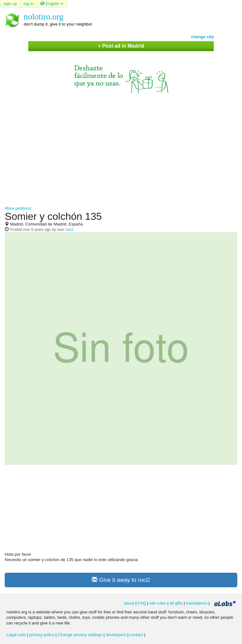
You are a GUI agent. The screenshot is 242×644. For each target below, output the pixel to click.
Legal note (16, 635)
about (129, 603)
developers (116, 635)
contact (136, 635)
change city (202, 37)
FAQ (142, 603)
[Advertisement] (121, 146)
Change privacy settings (80, 635)
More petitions (18, 208)
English (52, 4)
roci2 (69, 230)
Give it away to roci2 (121, 580)
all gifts (176, 603)
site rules (158, 603)
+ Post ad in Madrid (121, 46)
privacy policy (42, 635)
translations (197, 603)
